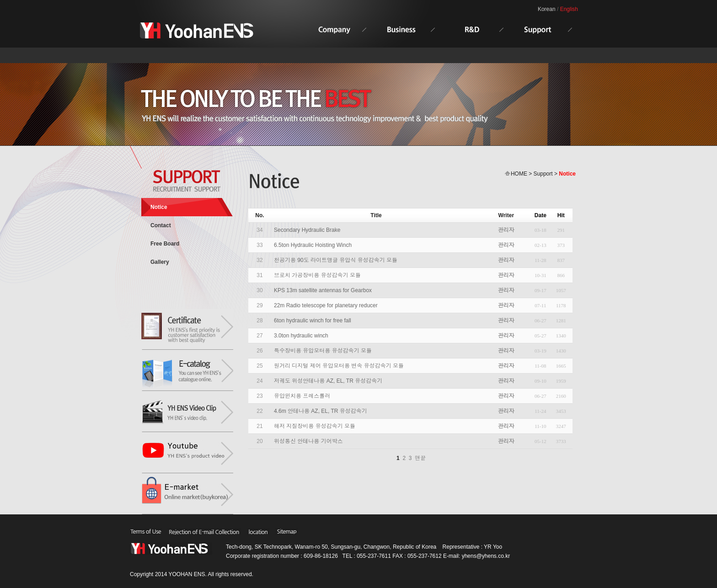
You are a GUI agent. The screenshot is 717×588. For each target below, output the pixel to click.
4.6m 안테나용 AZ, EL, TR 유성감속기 (321, 411)
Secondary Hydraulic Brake (307, 230)
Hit (561, 215)
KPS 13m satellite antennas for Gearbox (323, 290)
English (569, 9)
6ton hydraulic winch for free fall (313, 321)
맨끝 (420, 458)
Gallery (160, 262)
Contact (161, 225)
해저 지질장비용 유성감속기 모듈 (315, 426)
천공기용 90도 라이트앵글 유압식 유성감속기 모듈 (336, 260)
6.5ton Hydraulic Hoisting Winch (313, 245)
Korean (547, 9)
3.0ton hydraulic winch (301, 336)
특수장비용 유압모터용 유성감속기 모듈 (323, 351)
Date (540, 215)
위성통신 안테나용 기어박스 (308, 441)
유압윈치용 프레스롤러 (302, 396)
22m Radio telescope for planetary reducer (326, 305)
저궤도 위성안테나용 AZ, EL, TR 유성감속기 (328, 381)
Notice (159, 207)
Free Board (165, 244)
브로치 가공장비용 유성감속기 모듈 (317, 275)
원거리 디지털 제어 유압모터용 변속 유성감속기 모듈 (339, 366)
